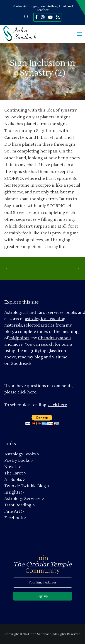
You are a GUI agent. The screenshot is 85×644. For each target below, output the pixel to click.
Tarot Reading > (20, 505)
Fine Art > (14, 511)
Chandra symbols (55, 338)
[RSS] (58, 17)
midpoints (19, 338)
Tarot (42, 313)
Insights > (14, 492)
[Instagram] (43, 17)
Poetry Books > (19, 460)
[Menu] (78, 34)
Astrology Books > (22, 454)
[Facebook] (36, 17)
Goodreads (21, 364)
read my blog (30, 357)
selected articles (39, 325)
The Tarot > (15, 473)
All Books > (15, 480)
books (71, 313)
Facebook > (15, 518)
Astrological (16, 313)
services (56, 313)
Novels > (13, 467)
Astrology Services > (24, 499)
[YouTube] (50, 17)
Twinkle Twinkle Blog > (27, 486)
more (18, 344)
